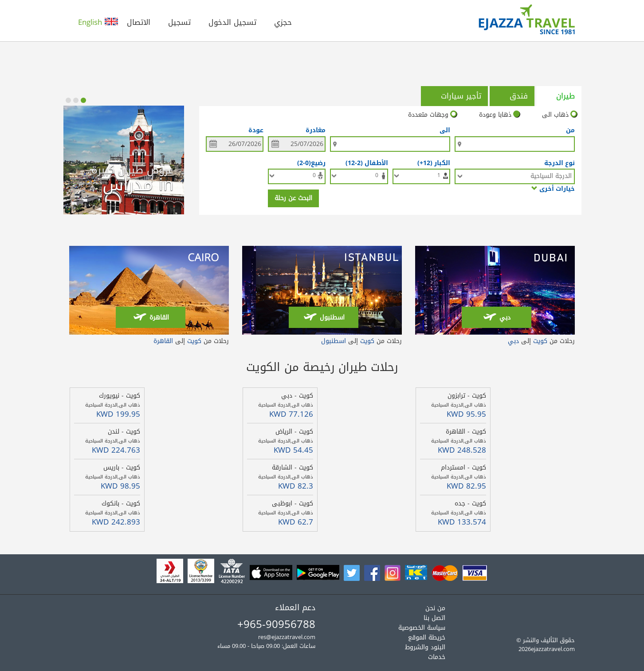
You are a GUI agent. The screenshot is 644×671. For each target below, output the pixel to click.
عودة (256, 130)
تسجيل (179, 22)
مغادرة (316, 130)
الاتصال (139, 22)
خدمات (437, 657)
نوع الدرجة (560, 163)
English (98, 22)
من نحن (435, 608)
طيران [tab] (558, 96)
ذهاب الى (560, 115)
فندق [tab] (511, 96)
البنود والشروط (425, 647)
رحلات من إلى (541, 341)
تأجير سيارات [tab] (454, 96)
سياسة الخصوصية (422, 628)
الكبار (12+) (432, 163)
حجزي (283, 22)
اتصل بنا (434, 618)
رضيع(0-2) (310, 163)
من (570, 130)
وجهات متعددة (432, 115)
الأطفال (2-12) (365, 163)
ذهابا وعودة (499, 115)
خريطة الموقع (427, 637)
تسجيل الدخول (232, 22)
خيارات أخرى (553, 188)
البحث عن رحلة (293, 198)
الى (445, 130)
